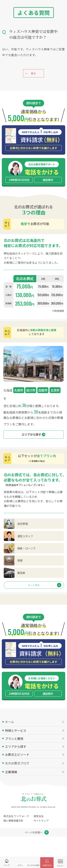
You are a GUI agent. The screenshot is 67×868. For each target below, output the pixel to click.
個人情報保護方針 (13, 821)
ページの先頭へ (34, 832)
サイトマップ (41, 821)
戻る (33, 73)
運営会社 (39, 816)
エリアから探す (34, 434)
